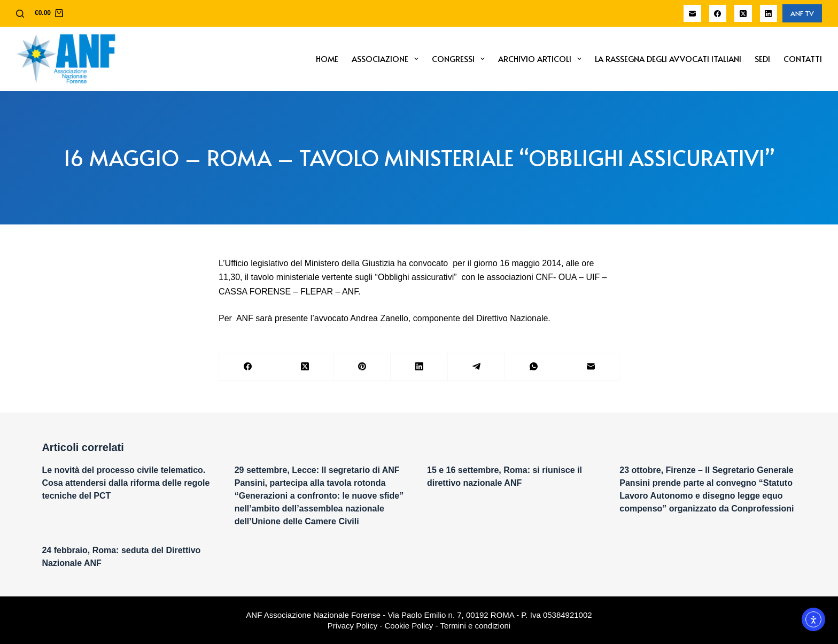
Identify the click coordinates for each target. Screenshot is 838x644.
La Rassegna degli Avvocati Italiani (668, 59)
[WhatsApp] (534, 367)
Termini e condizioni (475, 626)
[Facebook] (718, 14)
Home (327, 59)
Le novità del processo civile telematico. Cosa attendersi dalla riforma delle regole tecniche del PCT (126, 483)
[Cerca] (20, 14)
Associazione (387, 59)
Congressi (460, 59)
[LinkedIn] (769, 14)
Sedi (762, 59)
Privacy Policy (352, 626)
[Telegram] (476, 367)
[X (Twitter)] (743, 14)
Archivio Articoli (542, 59)
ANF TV (802, 13)
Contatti (803, 59)
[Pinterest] (362, 367)
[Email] (692, 14)
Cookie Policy (409, 626)
